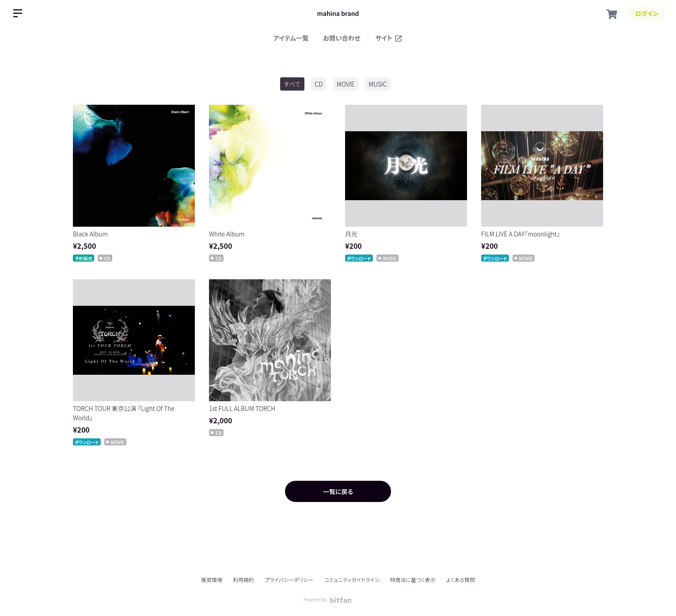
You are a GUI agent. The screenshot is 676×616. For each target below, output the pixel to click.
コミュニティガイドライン (351, 580)
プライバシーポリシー (289, 580)
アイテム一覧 (291, 38)
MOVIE (346, 84)
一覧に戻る (338, 491)
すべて (292, 84)
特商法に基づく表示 (412, 580)
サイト (389, 38)
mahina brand (338, 13)
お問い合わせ (342, 38)
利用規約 (243, 580)
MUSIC (378, 84)
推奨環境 (212, 580)
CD (319, 84)
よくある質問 (461, 580)
